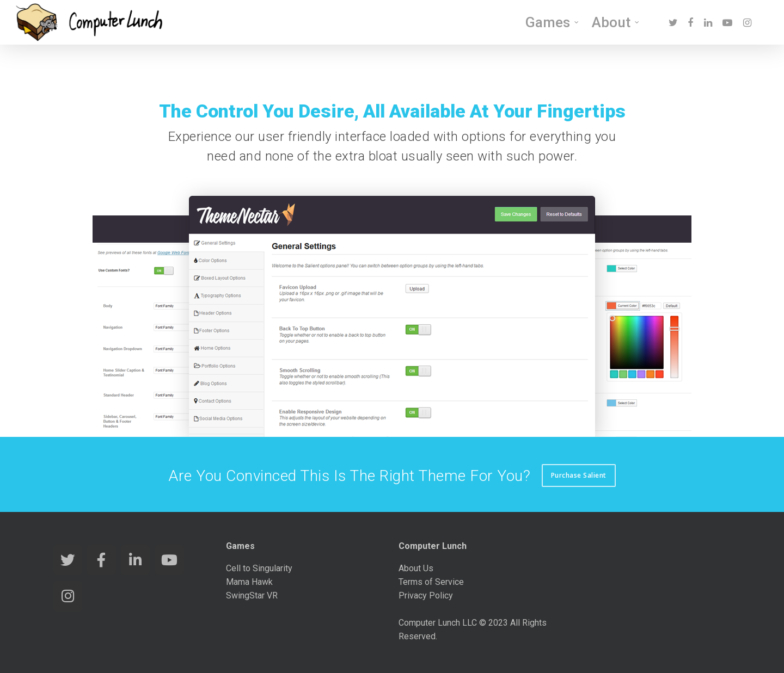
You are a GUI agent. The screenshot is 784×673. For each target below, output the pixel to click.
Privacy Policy (426, 595)
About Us (416, 568)
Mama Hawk (249, 582)
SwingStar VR (252, 595)
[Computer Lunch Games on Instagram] (68, 596)
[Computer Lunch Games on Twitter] (68, 560)
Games (553, 22)
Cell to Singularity (259, 568)
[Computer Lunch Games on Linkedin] (135, 560)
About (616, 22)
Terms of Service (431, 582)
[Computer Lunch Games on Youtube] (170, 560)
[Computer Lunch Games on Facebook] (102, 560)
